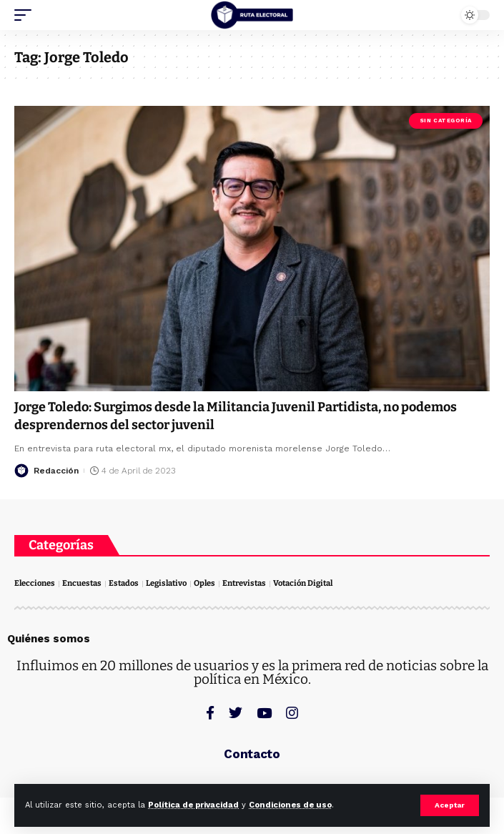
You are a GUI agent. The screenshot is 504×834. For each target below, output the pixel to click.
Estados (124, 583)
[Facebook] (210, 713)
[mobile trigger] (26, 15)
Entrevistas (244, 583)
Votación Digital (303, 583)
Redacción (56, 471)
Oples (204, 583)
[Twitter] (236, 713)
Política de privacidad (193, 805)
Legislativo (166, 583)
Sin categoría (446, 121)
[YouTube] (264, 713)
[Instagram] (292, 713)
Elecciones (35, 583)
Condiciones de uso (290, 805)
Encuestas (82, 583)
